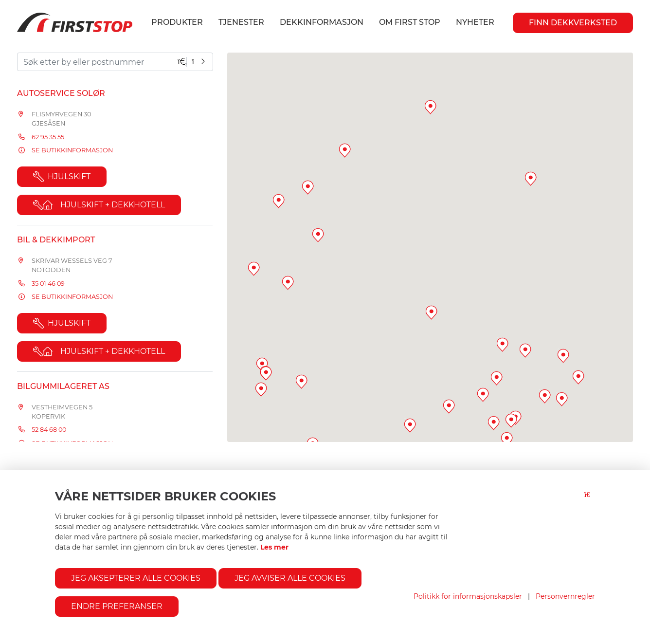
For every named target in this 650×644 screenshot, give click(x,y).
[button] (563, 356)
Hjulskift (62, 177)
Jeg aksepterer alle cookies (136, 578)
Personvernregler (565, 596)
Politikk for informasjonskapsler (468, 596)
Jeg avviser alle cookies (290, 578)
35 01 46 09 (48, 284)
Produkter (177, 22)
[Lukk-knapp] (590, 501)
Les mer (274, 547)
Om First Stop (410, 22)
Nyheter (475, 22)
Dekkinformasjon (322, 22)
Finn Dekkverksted (573, 23)
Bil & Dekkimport (56, 240)
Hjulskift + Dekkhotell (99, 205)
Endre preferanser (117, 606)
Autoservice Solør (61, 93)
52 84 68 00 (49, 430)
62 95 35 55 (48, 137)
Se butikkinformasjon (72, 150)
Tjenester (241, 22)
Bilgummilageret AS (63, 386)
